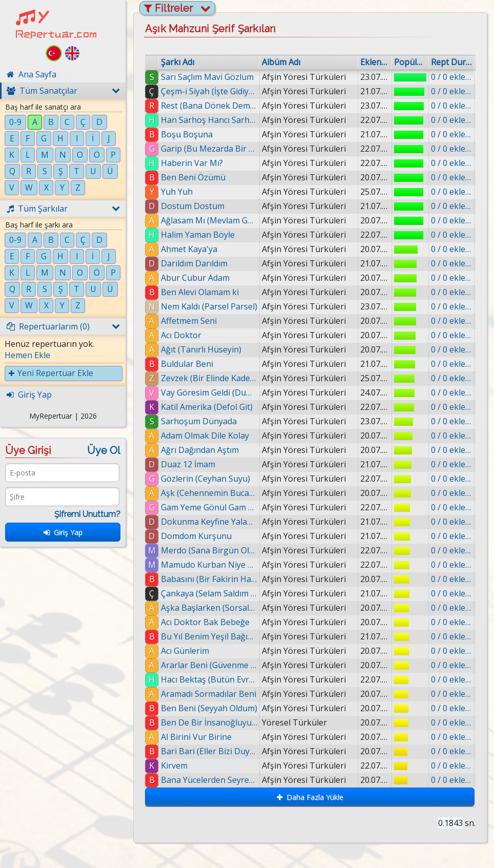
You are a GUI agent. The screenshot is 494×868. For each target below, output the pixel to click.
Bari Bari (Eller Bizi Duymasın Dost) (209, 751)
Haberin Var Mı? (192, 163)
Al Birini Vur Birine (196, 737)
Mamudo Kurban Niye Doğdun (209, 565)
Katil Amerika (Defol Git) (207, 407)
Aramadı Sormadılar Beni (209, 694)
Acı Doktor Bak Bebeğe (205, 622)
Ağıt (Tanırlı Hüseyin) (201, 349)
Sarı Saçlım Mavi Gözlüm (207, 77)
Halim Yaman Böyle (198, 235)
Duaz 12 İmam (188, 464)
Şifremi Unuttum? (87, 514)
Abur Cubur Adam (195, 278)
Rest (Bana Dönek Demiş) (209, 106)
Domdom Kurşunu (196, 536)
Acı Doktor (181, 335)
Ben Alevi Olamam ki (200, 292)
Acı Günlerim (185, 651)
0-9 (15, 122)
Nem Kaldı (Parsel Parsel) (209, 306)
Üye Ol (104, 450)
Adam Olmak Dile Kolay (205, 436)
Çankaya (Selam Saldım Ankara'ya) (209, 593)
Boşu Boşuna (187, 134)
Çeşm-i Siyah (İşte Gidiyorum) (209, 91)
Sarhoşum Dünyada (199, 421)
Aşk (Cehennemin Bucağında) (209, 493)
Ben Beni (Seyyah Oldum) (209, 708)
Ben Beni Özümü (193, 177)
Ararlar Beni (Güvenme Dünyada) (209, 665)
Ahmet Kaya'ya (189, 249)
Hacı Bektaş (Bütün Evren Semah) (209, 679)
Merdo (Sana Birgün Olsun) (209, 550)
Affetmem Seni (189, 321)
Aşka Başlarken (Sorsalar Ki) (209, 608)
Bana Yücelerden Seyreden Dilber (209, 780)
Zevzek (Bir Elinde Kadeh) (209, 378)
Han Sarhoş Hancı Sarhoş (209, 120)
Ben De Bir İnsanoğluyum (209, 722)
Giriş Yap (63, 532)
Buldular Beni (187, 364)
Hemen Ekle (27, 355)
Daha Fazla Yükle (310, 797)
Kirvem (174, 766)
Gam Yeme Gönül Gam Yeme (209, 507)
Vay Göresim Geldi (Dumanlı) (209, 392)
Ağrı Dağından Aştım (200, 450)
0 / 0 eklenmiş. (451, 77)
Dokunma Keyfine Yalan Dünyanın (209, 522)
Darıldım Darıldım (194, 263)
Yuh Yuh (177, 192)
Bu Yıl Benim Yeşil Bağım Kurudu (209, 636)
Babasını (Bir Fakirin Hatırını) (209, 579)
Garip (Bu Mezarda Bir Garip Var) (209, 149)
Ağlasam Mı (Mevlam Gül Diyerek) (209, 220)
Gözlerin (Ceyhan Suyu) (205, 479)
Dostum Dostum (193, 206)
